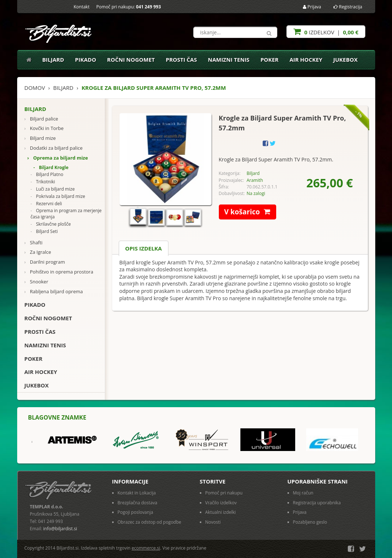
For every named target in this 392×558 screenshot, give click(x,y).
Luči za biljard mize (53, 189)
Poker (270, 60)
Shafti (34, 243)
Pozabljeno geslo (310, 522)
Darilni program (45, 262)
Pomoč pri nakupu (224, 493)
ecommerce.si (146, 548)
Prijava (312, 7)
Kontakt (82, 7)
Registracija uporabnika (317, 503)
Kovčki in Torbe (44, 128)
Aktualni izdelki (221, 512)
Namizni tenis (229, 60)
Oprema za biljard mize (58, 158)
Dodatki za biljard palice (54, 148)
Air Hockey (306, 60)
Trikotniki (43, 182)
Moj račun (303, 493)
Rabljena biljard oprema (54, 292)
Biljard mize (40, 138)
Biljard (53, 60)
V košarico (250, 212)
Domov (35, 88)
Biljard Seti (44, 232)
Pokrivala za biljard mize (58, 196)
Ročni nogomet (131, 60)
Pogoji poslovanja (136, 512)
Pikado (85, 60)
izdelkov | (326, 32)
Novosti (213, 522)
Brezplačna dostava (138, 503)
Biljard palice (41, 119)
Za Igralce (38, 252)
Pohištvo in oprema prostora (59, 272)
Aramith (255, 180)
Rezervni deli (46, 204)
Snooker (36, 282)
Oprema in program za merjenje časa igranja (66, 214)
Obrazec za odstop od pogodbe (150, 522)
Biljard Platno (47, 175)
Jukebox (345, 60)
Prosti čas (181, 60)
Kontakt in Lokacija (137, 493)
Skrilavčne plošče (51, 224)
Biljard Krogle (51, 168)
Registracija (348, 7)
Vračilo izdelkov (221, 503)
